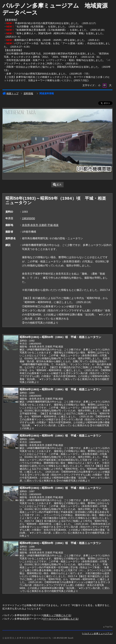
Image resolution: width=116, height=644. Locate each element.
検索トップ (10, 93)
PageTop (109, 627)
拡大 (57, 185)
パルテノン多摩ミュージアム (97, 633)
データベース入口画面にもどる (61, 619)
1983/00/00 (29, 218)
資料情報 (28, 93)
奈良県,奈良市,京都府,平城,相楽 (40, 225)
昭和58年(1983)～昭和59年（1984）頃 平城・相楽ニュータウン (61, 337)
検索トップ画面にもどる (57, 615)
